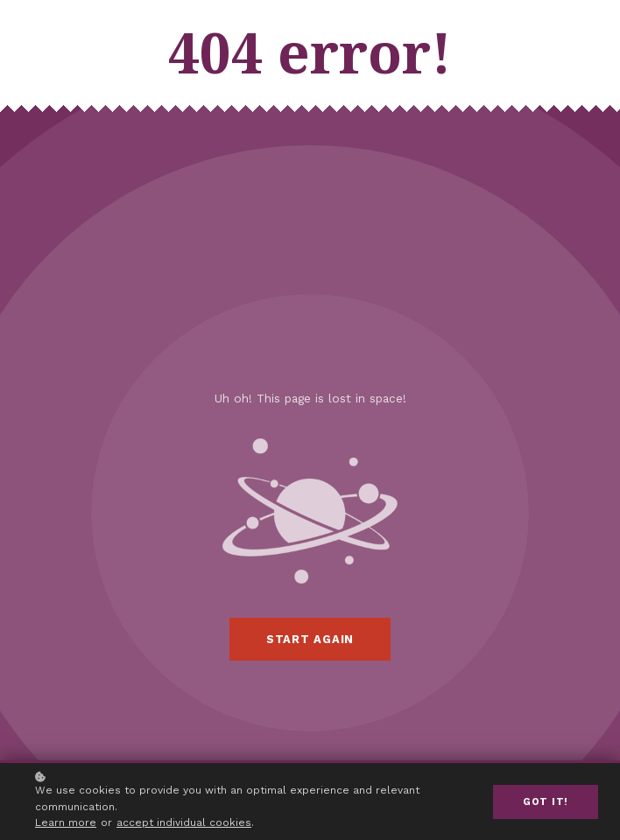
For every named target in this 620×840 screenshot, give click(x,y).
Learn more (66, 822)
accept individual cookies (184, 822)
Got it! (546, 802)
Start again (310, 639)
